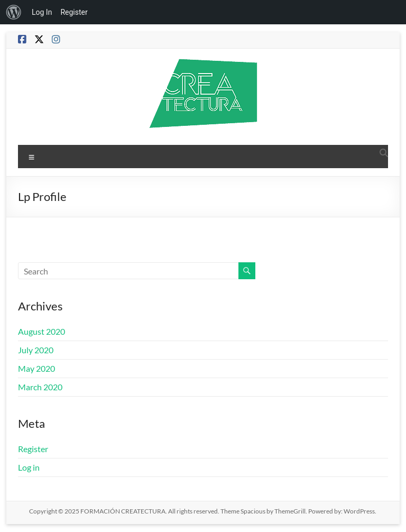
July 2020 (36, 350)
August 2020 (41, 331)
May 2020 (36, 368)
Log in (29, 467)
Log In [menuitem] (42, 12)
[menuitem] (14, 12)
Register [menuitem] (74, 12)
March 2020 (40, 387)
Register (33, 449)
